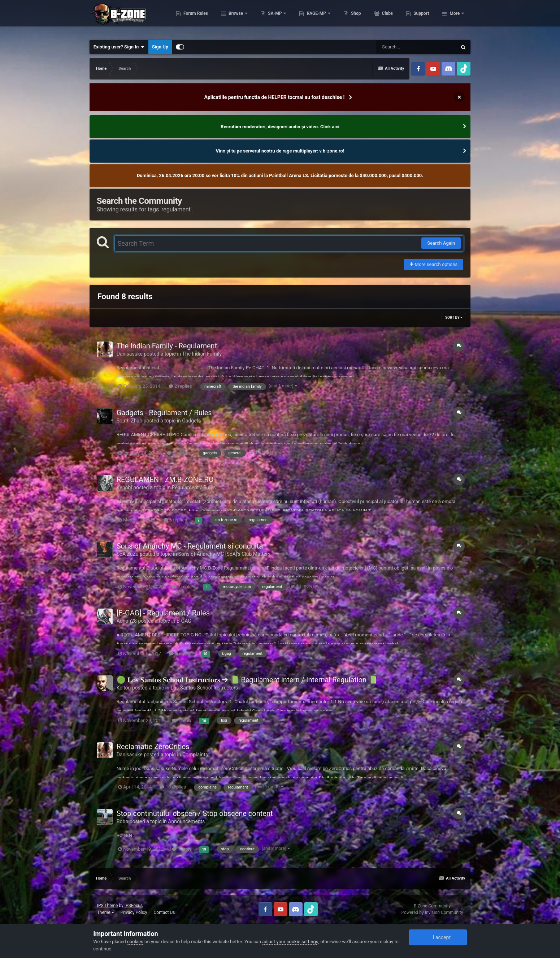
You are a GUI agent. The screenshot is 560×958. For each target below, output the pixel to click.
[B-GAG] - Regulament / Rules (163, 613)
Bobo (123, 821)
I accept (438, 937)
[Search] (416, 47)
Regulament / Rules (194, 487)
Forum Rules (231, 18)
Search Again (441, 243)
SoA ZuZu (128, 554)
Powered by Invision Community (432, 912)
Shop (392, 18)
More (455, 18)
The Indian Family (202, 354)
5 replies (179, 453)
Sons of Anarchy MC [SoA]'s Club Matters (225, 554)
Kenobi (124, 487)
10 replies (173, 787)
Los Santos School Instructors (204, 688)
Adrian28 (127, 621)
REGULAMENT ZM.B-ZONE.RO (165, 480)
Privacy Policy (134, 912)
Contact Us (164, 912)
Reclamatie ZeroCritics (153, 747)
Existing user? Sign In (119, 47)
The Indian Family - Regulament (167, 346)
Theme (106, 912)
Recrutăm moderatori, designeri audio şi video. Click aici (280, 127)
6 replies (175, 520)
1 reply (182, 720)
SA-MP (311, 18)
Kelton (124, 688)
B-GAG (184, 621)
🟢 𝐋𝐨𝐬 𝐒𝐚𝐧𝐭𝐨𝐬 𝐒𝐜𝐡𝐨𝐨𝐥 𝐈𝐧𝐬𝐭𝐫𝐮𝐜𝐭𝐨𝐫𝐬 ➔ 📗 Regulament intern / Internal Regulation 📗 (247, 680)
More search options (434, 264)
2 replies (180, 386)
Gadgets (191, 421)
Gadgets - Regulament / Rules (164, 413)
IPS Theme (108, 906)
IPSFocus (134, 906)
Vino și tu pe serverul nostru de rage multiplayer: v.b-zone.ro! (280, 151)
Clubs (423, 18)
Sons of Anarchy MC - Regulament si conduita (190, 546)
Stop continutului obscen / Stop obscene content (195, 813)
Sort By (454, 317)
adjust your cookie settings (290, 942)
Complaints (195, 755)
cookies (135, 942)
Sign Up (160, 47)
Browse (272, 18)
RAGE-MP (353, 18)
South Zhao (129, 421)
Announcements (186, 821)
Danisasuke (130, 354)
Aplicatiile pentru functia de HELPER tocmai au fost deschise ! (275, 97)
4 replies (181, 654)
